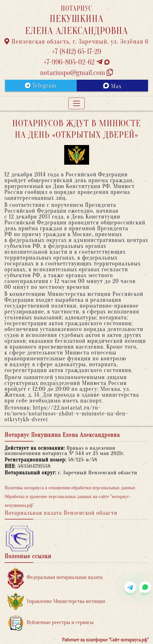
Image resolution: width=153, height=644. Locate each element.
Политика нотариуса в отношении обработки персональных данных (70, 488)
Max (112, 86)
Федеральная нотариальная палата (55, 578)
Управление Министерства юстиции (56, 602)
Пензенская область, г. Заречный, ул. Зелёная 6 (76, 42)
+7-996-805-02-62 (76, 62)
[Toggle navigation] (76, 103)
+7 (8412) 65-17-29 (76, 52)
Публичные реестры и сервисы (51, 623)
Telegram (41, 86)
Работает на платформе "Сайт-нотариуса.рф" (105, 640)
